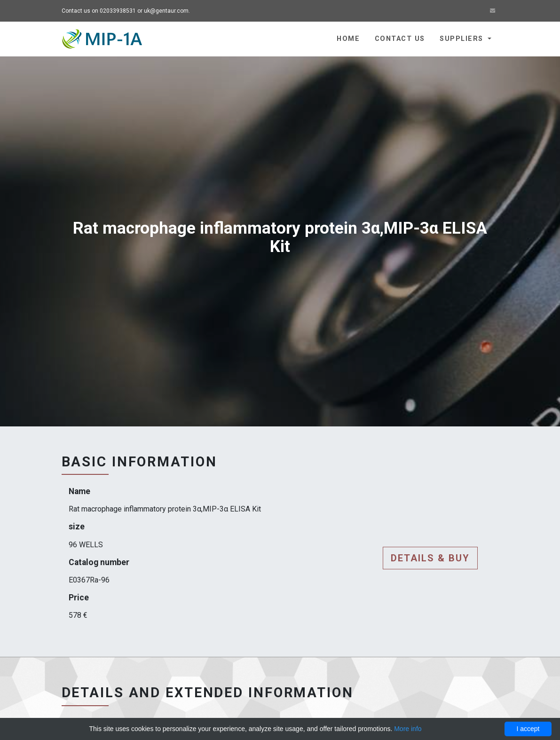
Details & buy (430, 558)
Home (348, 39)
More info (408, 729)
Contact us (400, 39)
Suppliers (462, 39)
